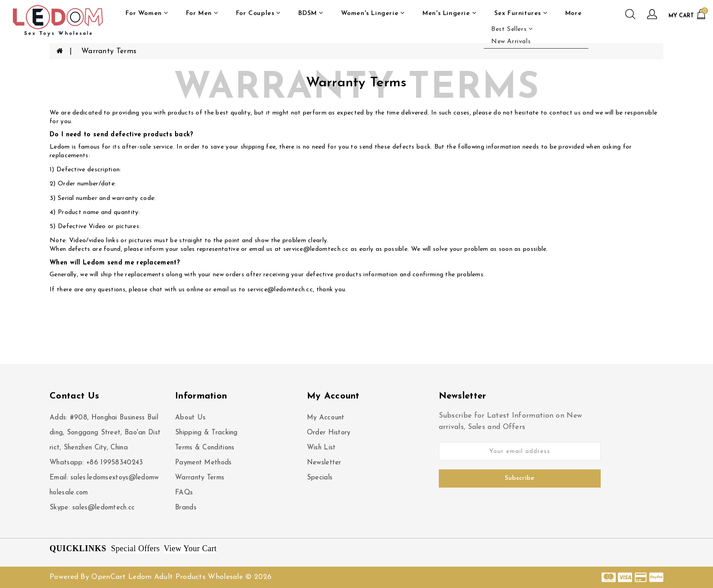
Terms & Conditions (205, 448)
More (573, 13)
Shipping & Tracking (206, 433)
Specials (320, 478)
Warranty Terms (109, 51)
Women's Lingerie (373, 13)
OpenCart (108, 577)
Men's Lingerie (449, 13)
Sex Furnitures (521, 13)
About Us (190, 418)
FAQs (184, 493)
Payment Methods (203, 463)
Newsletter (324, 463)
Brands (186, 508)
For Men (202, 13)
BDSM (311, 13)
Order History (329, 433)
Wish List (321, 448)
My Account (326, 418)
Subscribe (520, 478)
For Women (147, 13)
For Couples (258, 13)
